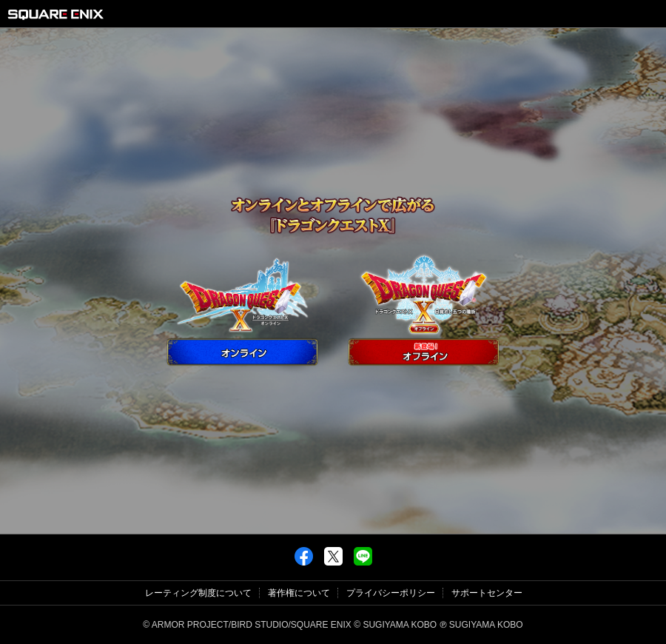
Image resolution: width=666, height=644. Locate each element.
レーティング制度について (198, 593)
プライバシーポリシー (391, 593)
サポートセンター (487, 593)
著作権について (299, 593)
